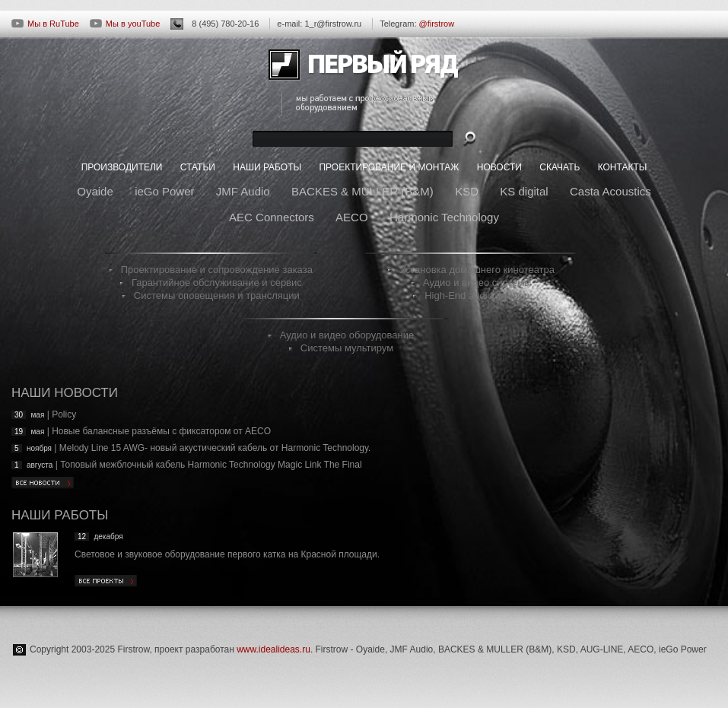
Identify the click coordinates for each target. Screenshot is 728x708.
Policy (64, 414)
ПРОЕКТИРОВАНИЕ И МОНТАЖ (389, 167)
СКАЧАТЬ (560, 167)
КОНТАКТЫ (623, 167)
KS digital (524, 191)
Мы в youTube (125, 24)
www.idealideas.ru (273, 649)
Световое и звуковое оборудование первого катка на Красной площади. (227, 554)
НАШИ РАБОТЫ (267, 167)
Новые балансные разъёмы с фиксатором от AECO (161, 431)
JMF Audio (243, 191)
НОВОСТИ (499, 167)
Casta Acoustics (610, 191)
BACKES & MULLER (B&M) (362, 191)
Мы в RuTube (45, 24)
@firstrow (437, 24)
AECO (352, 217)
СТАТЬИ (198, 167)
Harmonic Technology (444, 217)
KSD (467, 191)
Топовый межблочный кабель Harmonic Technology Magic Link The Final (211, 465)
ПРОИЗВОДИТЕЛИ (122, 167)
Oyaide (95, 191)
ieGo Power (164, 191)
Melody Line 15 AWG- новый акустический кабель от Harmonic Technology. (215, 448)
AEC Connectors (272, 217)
